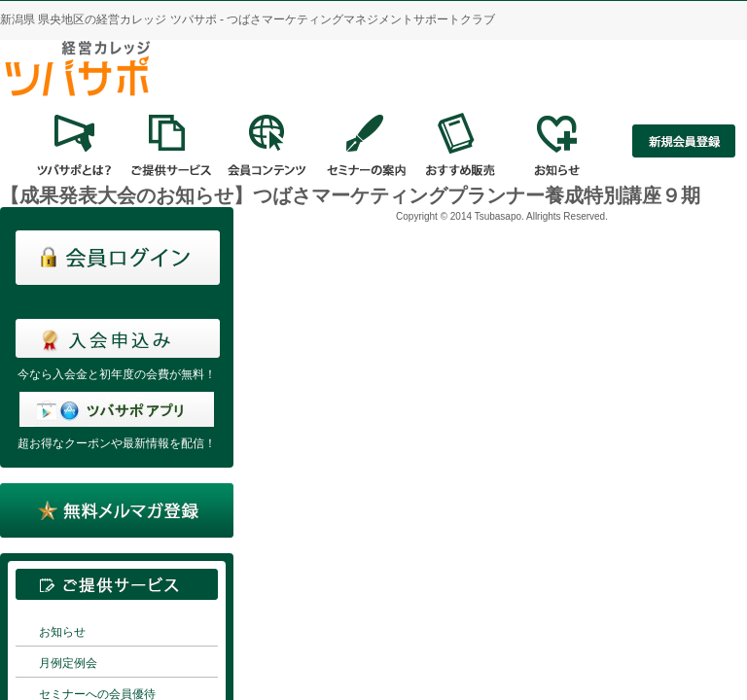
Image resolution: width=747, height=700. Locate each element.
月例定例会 (68, 663)
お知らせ (62, 632)
